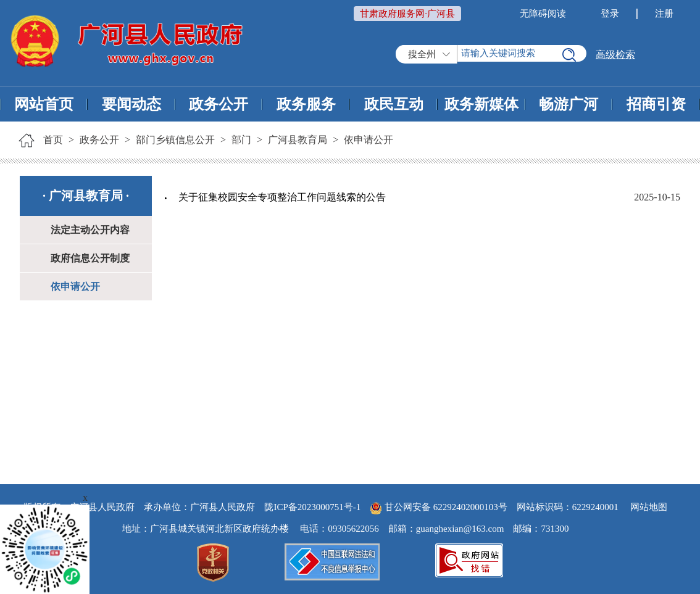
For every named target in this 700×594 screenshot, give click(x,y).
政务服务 (306, 104)
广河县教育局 (298, 140)
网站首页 (44, 104)
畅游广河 (569, 104)
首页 (53, 140)
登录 (610, 14)
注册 (664, 14)
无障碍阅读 (543, 14)
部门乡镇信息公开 (175, 140)
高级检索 (615, 55)
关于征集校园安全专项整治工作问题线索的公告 (282, 197)
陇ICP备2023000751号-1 (312, 507)
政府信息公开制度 (90, 258)
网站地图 (649, 507)
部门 (241, 140)
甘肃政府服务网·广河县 (407, 14)
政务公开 (219, 104)
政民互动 (394, 104)
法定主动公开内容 (90, 230)
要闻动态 (131, 104)
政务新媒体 (481, 104)
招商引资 (656, 104)
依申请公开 (369, 140)
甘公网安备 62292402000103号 (439, 507)
